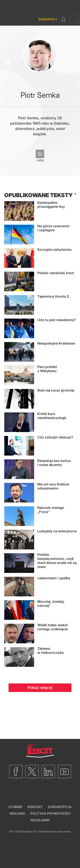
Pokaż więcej (40, 688)
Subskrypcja (60, 807)
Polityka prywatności (50, 813)
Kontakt (35, 807)
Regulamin (40, 820)
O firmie (15, 807)
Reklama (17, 813)
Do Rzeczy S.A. (30, 832)
